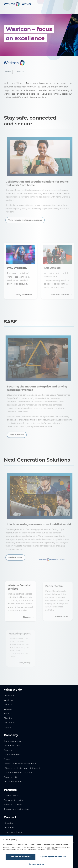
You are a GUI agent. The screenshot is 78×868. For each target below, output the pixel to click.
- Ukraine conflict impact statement (22, 768)
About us (8, 718)
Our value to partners (15, 800)
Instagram (9, 828)
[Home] (18, 4)
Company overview (14, 741)
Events (7, 727)
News (7, 759)
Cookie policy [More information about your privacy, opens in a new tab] (51, 850)
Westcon (8, 700)
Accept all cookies (21, 857)
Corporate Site (11, 777)
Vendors (8, 709)
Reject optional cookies (53, 857)
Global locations (12, 755)
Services (8, 714)
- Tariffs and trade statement (18, 773)
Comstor (8, 705)
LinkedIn (8, 823)
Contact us (9, 723)
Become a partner (13, 805)
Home (8, 72)
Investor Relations (13, 782)
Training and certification (16, 809)
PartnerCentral (11, 796)
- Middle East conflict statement (20, 764)
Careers (8, 750)
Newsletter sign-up (14, 832)
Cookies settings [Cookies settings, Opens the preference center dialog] (37, 864)
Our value (9, 696)
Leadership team (13, 746)
